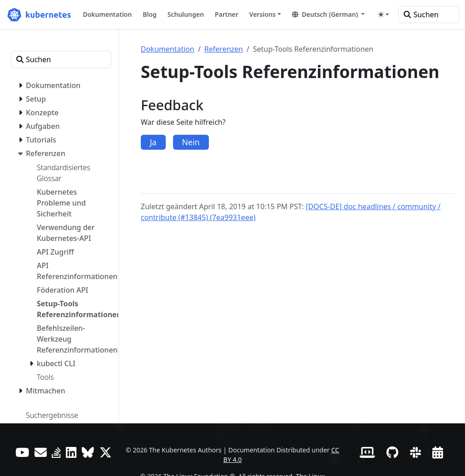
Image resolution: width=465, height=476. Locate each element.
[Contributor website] (367, 452)
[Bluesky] (88, 452)
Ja (153, 142)
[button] (329, 14)
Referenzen (224, 49)
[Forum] (41, 452)
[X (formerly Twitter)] (106, 452)
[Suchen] (429, 15)
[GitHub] (392, 452)
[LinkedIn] (71, 452)
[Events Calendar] (438, 452)
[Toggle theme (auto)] (384, 15)
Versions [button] (262, 14)
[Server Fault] (56, 452)
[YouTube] (22, 452)
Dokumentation (168, 49)
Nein (191, 142)
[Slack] (416, 452)
